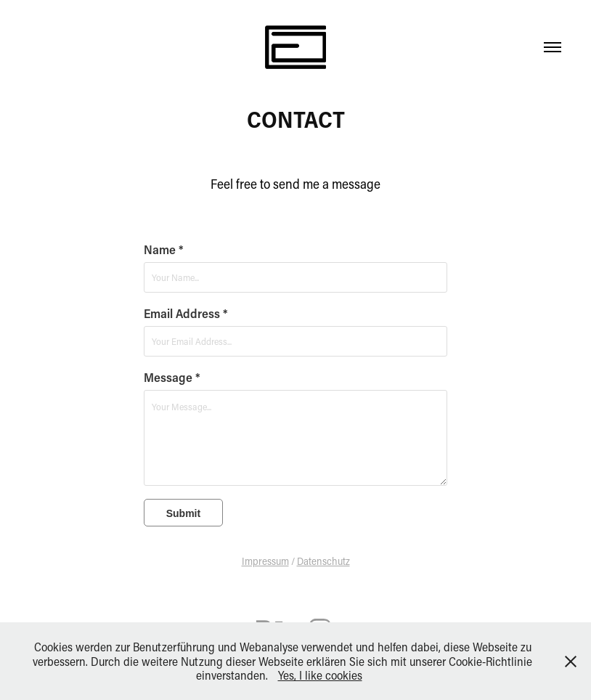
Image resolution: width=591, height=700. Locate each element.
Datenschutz (323, 561)
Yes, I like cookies (320, 675)
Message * (172, 377)
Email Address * (186, 313)
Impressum (265, 561)
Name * (164, 249)
